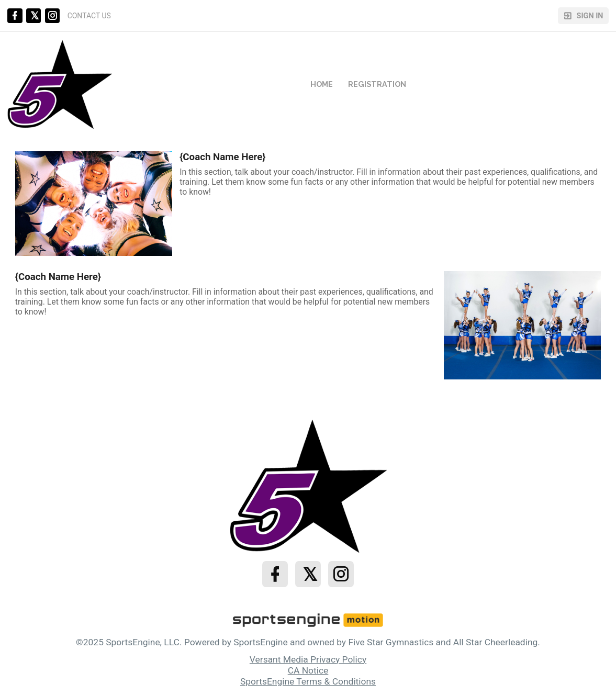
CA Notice (308, 670)
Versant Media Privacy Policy (308, 659)
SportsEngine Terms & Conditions (308, 681)
